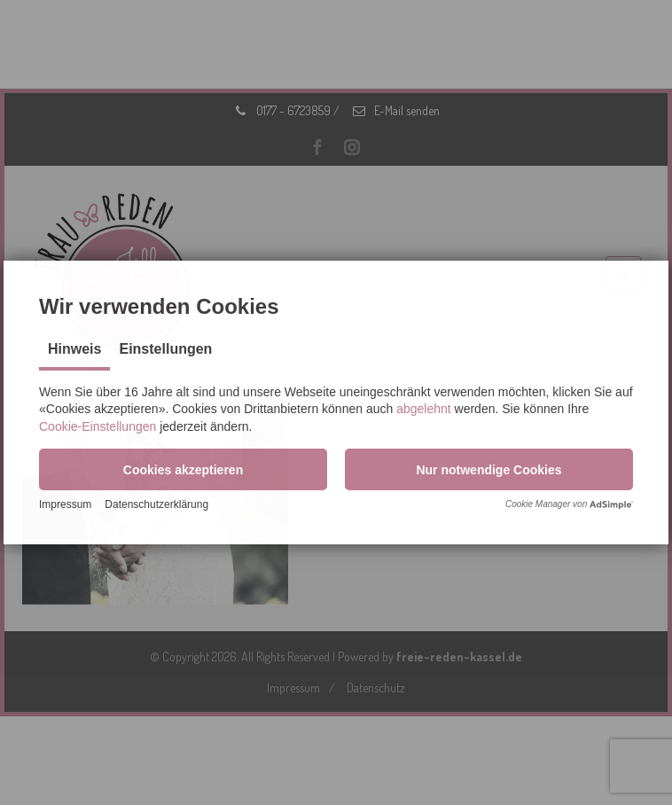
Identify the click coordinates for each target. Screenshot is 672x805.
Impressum (65, 504)
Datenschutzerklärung (156, 504)
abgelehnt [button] (424, 409)
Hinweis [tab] (74, 349)
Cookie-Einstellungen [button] (98, 426)
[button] (183, 469)
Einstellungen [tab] (165, 349)
